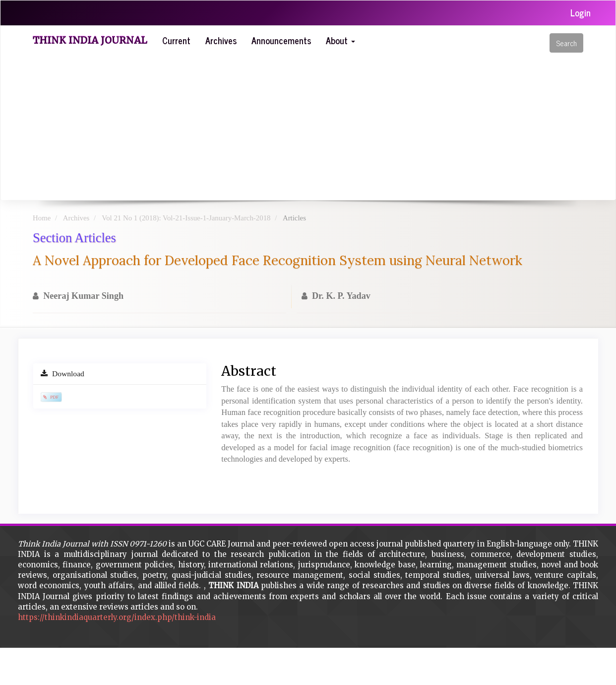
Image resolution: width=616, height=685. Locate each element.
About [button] (340, 40)
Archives (221, 40)
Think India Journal (90, 40)
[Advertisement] (308, 126)
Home (42, 218)
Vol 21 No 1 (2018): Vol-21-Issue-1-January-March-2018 (186, 218)
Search (566, 43)
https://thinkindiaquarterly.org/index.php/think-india (117, 617)
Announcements (281, 40)
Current (176, 40)
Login (581, 12)
